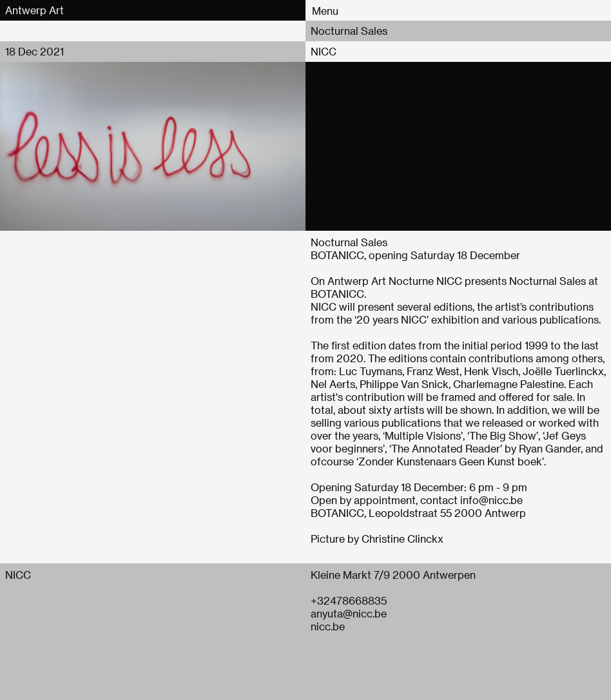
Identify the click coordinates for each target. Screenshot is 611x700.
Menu (325, 11)
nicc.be (328, 626)
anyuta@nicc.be (349, 613)
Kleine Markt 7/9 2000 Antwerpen (393, 575)
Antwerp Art (34, 10)
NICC (324, 51)
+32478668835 (349, 600)
